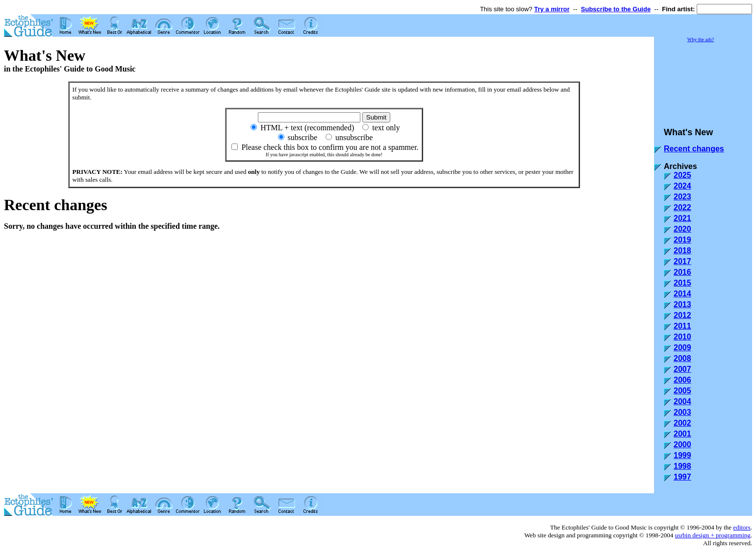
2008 (682, 358)
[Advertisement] (703, 80)
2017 (682, 261)
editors (742, 527)
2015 (682, 283)
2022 (682, 207)
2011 (682, 326)
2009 (682, 348)
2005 (682, 391)
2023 (682, 197)
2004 (682, 401)
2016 (682, 272)
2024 (682, 186)
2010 (682, 337)
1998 (682, 466)
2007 (682, 369)
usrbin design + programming (712, 535)
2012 (682, 315)
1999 (682, 455)
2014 (682, 294)
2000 (682, 445)
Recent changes (694, 149)
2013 (682, 304)
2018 (682, 251)
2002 (682, 423)
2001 (682, 434)
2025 (682, 175)
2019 (682, 240)
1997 (682, 477)
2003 (682, 412)
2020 (682, 229)
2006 (682, 380)
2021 (682, 218)
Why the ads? (701, 39)
